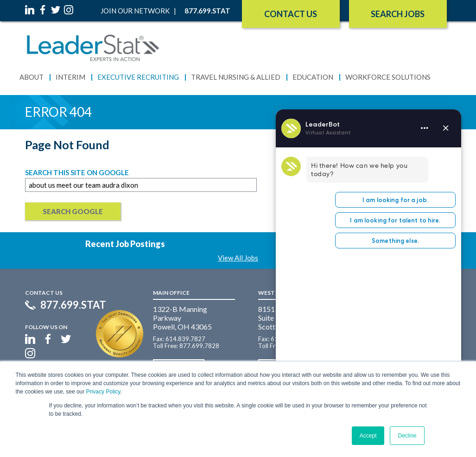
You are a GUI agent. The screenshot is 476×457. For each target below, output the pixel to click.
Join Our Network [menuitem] (135, 11)
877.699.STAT (73, 305)
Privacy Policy (103, 392)
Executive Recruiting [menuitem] (138, 77)
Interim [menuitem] (70, 77)
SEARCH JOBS (398, 14)
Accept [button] (368, 436)
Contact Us (291, 14)
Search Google (73, 211)
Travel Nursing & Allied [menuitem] (236, 77)
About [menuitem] (32, 77)
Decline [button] (407, 436)
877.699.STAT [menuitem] (207, 11)
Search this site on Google (77, 172)
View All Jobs (238, 258)
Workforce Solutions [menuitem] (388, 77)
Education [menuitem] (313, 77)
